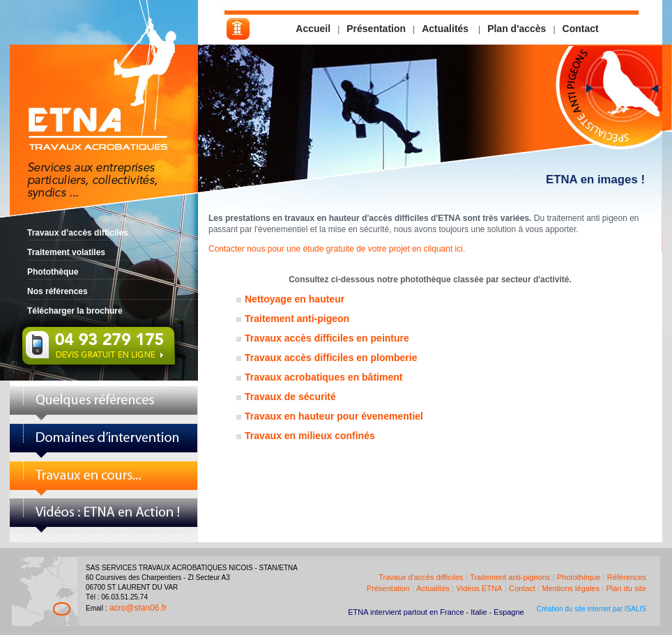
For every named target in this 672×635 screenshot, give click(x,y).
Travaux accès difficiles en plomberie (331, 358)
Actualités (446, 29)
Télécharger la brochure (75, 311)
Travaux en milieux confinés (310, 436)
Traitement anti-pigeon (297, 319)
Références (627, 577)
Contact (581, 29)
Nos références (58, 291)
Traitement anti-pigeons (510, 577)
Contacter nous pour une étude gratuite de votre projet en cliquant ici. (337, 249)
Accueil (313, 29)
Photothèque (53, 272)
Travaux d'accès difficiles (421, 577)
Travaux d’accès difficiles (78, 233)
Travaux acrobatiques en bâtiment (323, 377)
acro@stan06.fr (138, 608)
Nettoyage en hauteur (295, 299)
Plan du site (626, 588)
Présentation (376, 29)
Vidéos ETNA (480, 588)
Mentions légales (571, 588)
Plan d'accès (517, 29)
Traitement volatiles (66, 252)
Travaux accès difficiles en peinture (327, 338)
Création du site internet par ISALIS (591, 609)
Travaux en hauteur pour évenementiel (334, 416)
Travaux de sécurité (290, 397)
